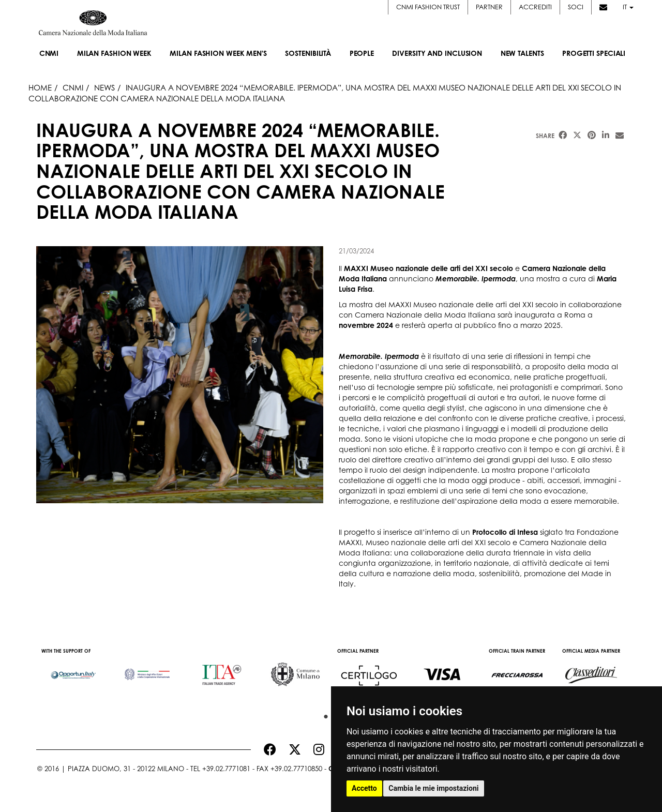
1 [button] (323, 714)
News (104, 88)
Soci (576, 7)
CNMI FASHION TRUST (428, 7)
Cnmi (73, 88)
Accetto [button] (364, 788)
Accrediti (535, 7)
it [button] (628, 7)
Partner (489, 7)
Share (545, 136)
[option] (73, 670)
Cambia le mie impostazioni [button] (433, 788)
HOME (40, 88)
